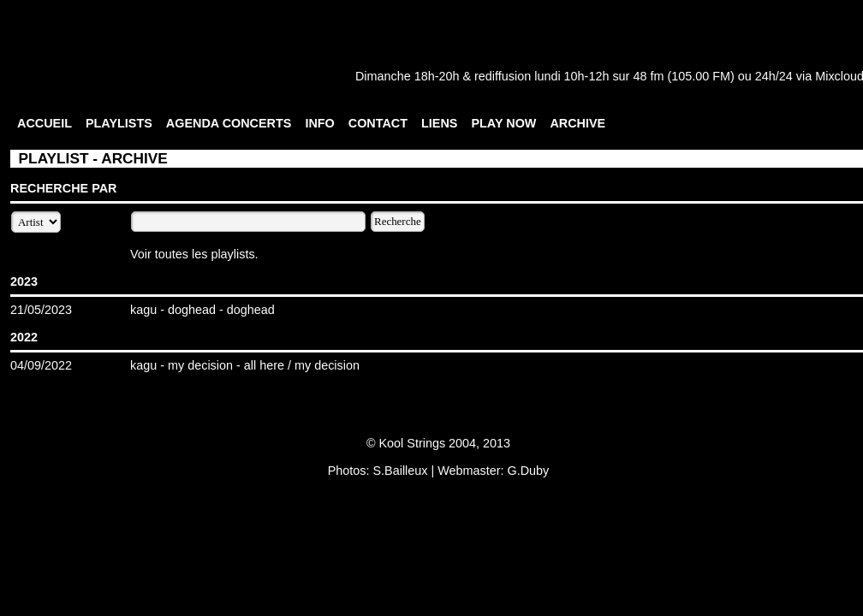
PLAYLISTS (119, 123)
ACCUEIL (45, 123)
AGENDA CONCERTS (229, 123)
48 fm (648, 76)
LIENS (439, 123)
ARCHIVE (577, 123)
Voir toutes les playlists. (194, 254)
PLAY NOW (503, 123)
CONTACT (378, 123)
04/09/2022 (41, 365)
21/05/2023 (41, 310)
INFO (319, 123)
